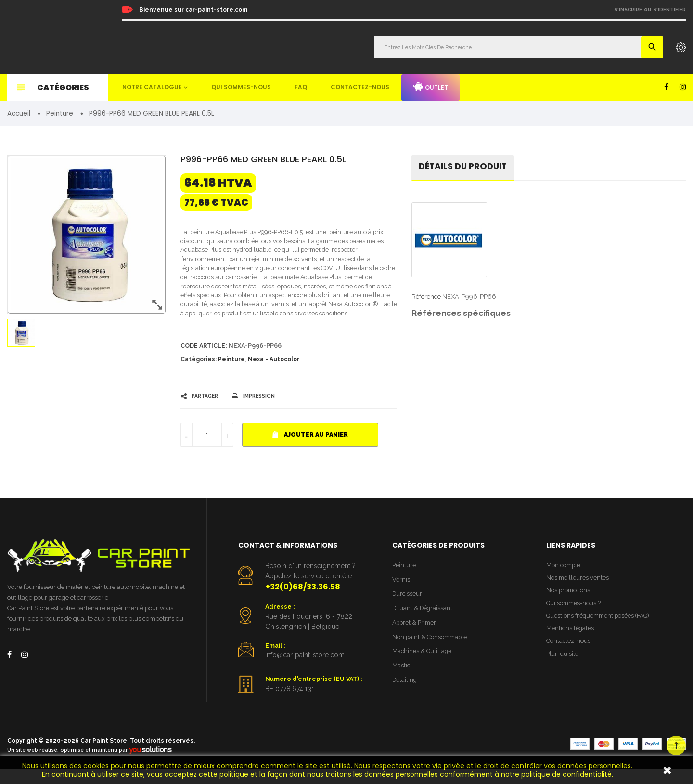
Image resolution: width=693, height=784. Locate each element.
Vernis (401, 594)
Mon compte (564, 580)
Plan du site (563, 672)
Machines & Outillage (423, 668)
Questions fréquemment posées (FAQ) (600, 632)
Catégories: (199, 373)
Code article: (205, 359)
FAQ (301, 87)
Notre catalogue (152, 87)
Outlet (430, 87)
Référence (426, 298)
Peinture (231, 373)
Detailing (405, 697)
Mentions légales (570, 645)
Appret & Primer (416, 638)
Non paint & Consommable (431, 653)
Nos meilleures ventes (578, 593)
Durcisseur (408, 609)
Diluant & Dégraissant (423, 623)
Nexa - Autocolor (274, 373)
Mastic (401, 682)
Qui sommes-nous (241, 87)
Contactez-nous (360, 87)
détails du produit (464, 167)
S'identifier (669, 9)
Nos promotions (569, 606)
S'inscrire (628, 9)
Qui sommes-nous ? (575, 619)
